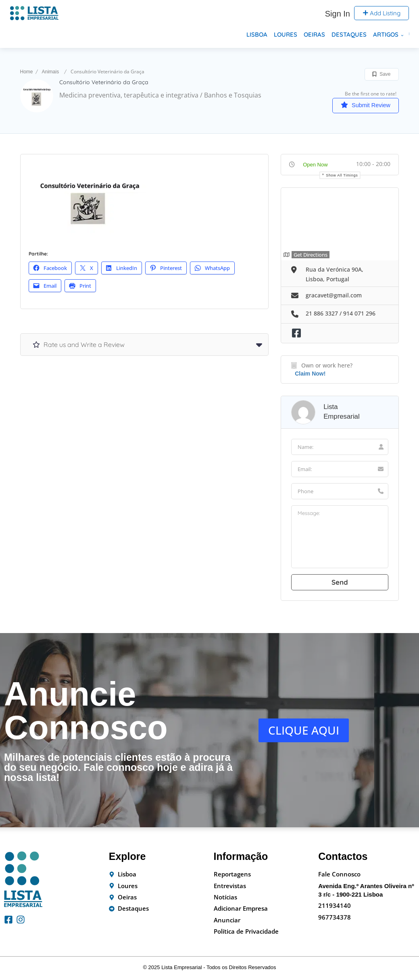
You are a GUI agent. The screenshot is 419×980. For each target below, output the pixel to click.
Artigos (386, 34)
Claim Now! (310, 374)
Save (382, 74)
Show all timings (342, 176)
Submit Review (361, 105)
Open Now (315, 165)
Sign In (338, 14)
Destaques (349, 34)
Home (27, 72)
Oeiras (314, 34)
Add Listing (381, 13)
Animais (51, 72)
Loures (286, 34)
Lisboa (257, 34)
